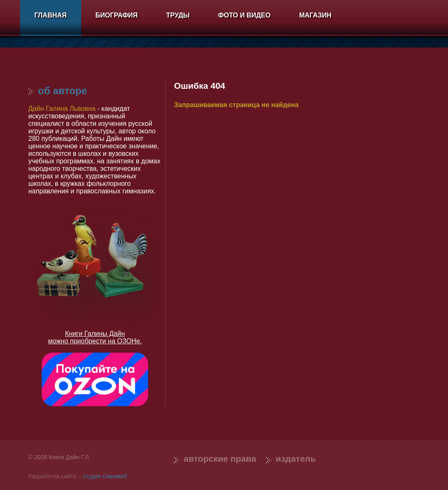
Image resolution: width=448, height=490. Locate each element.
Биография (117, 15)
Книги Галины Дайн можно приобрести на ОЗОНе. (95, 337)
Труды (178, 15)
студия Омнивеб (105, 476)
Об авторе (58, 91)
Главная (50, 15)
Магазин (315, 15)
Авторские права (220, 459)
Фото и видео (244, 15)
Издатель (296, 459)
